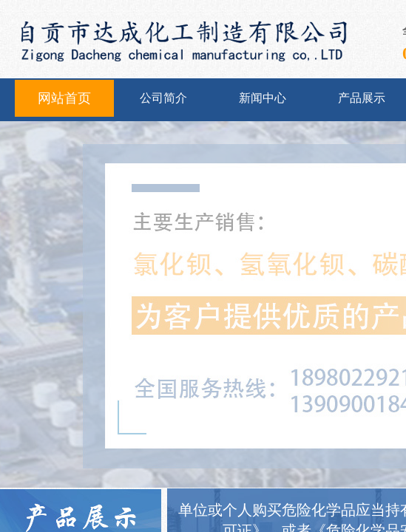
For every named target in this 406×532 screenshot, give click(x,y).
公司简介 (163, 98)
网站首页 (64, 98)
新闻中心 (263, 98)
